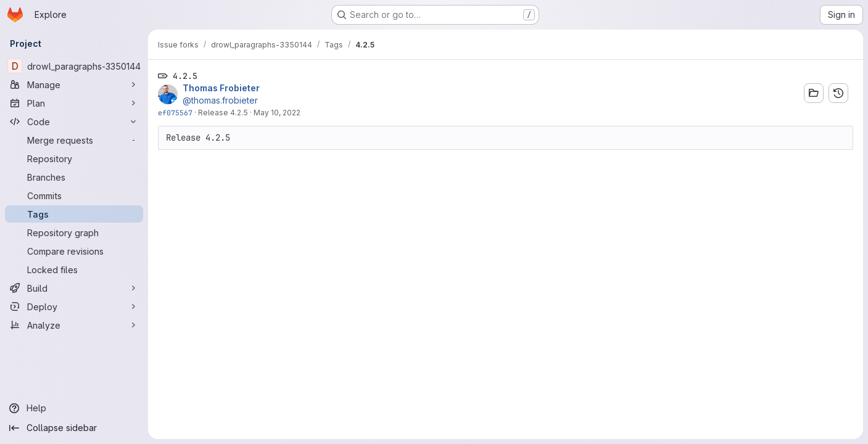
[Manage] (74, 84)
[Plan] (74, 103)
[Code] (74, 121)
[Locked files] (74, 269)
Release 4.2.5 (223, 113)
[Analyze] (74, 325)
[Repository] (74, 158)
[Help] (74, 408)
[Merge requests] (74, 140)
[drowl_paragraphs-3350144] (74, 66)
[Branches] (74, 177)
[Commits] (74, 195)
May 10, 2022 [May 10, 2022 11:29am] (277, 113)
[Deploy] (74, 306)
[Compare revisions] (74, 251)
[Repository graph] (74, 232)
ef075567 (175, 113)
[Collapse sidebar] (74, 428)
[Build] (74, 288)
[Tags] (74, 214)
